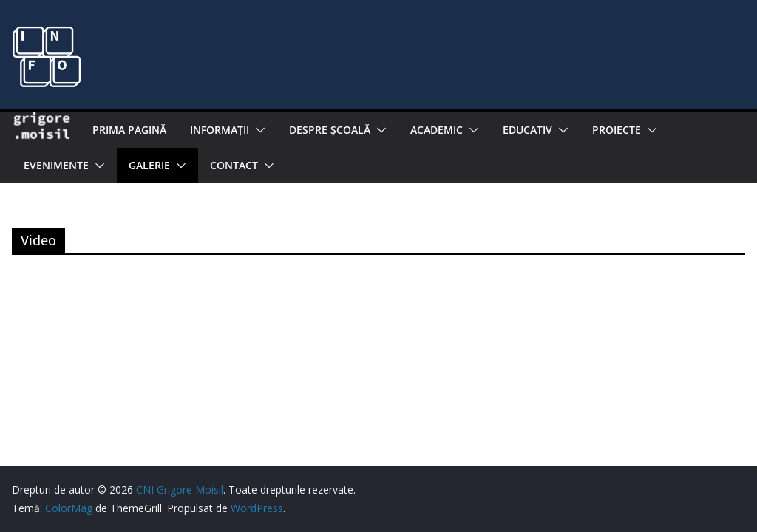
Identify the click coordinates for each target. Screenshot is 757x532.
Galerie (149, 165)
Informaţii (220, 130)
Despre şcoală (330, 130)
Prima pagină (129, 130)
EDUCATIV (527, 130)
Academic (437, 130)
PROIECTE (617, 130)
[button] (257, 130)
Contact (234, 165)
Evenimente (56, 165)
